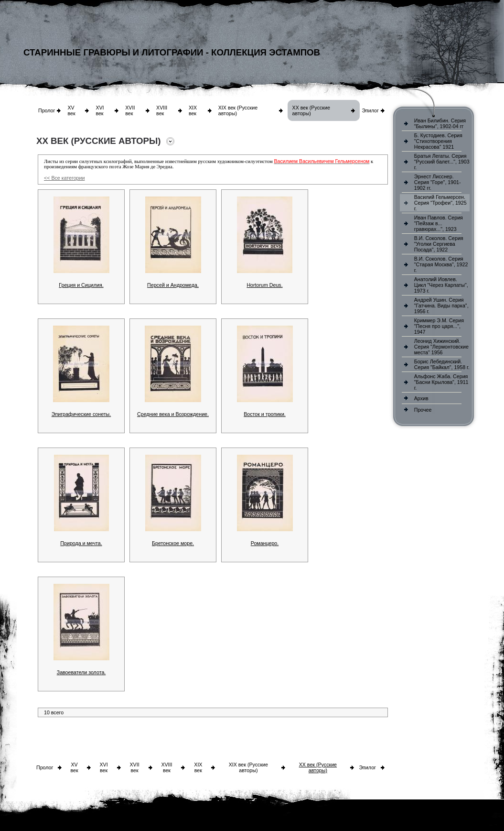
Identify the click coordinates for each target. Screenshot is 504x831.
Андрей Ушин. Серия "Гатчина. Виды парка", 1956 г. (441, 306)
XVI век (100, 110)
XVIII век (162, 110)
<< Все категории (64, 178)
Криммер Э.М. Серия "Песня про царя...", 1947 (439, 326)
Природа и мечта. (81, 543)
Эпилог (370, 110)
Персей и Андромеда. (173, 285)
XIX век (193, 110)
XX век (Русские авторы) (318, 767)
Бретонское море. (173, 543)
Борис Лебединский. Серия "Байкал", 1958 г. (442, 364)
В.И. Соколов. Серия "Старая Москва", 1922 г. (441, 264)
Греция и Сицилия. (81, 285)
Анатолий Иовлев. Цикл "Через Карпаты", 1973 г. (441, 285)
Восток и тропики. (265, 414)
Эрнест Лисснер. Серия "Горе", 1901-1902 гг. (438, 182)
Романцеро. (265, 543)
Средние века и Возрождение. (173, 414)
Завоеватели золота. (81, 672)
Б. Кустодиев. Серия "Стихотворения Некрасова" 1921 (438, 141)
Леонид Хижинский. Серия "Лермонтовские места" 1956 (441, 347)
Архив (421, 398)
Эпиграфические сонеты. (81, 414)
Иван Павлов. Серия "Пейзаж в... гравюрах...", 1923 (439, 223)
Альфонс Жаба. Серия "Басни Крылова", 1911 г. (441, 382)
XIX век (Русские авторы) (248, 767)
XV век (71, 110)
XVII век (130, 110)
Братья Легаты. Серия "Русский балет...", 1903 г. (442, 162)
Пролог (47, 110)
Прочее (423, 410)
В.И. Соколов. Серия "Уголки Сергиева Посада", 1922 (439, 244)
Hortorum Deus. (264, 285)
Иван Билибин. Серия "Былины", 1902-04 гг (440, 123)
